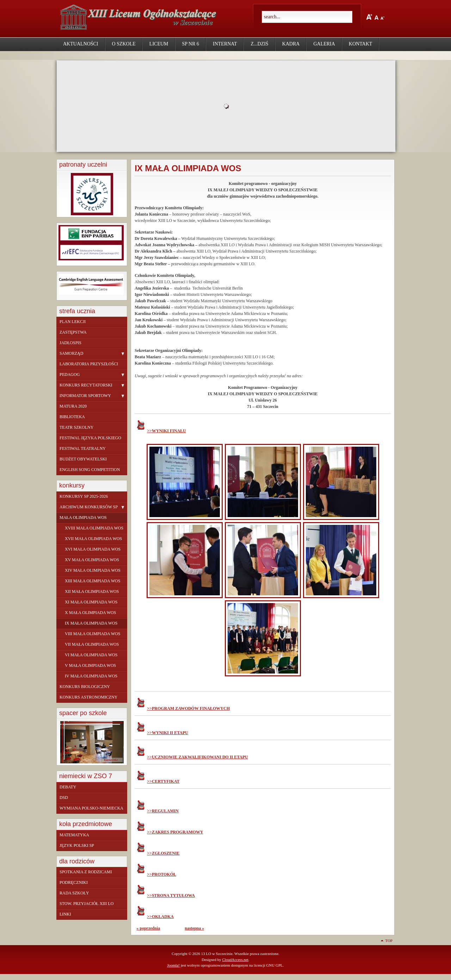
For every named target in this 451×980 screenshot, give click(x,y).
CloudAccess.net (235, 960)
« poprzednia (148, 928)
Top (389, 941)
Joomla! (173, 965)
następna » (194, 928)
